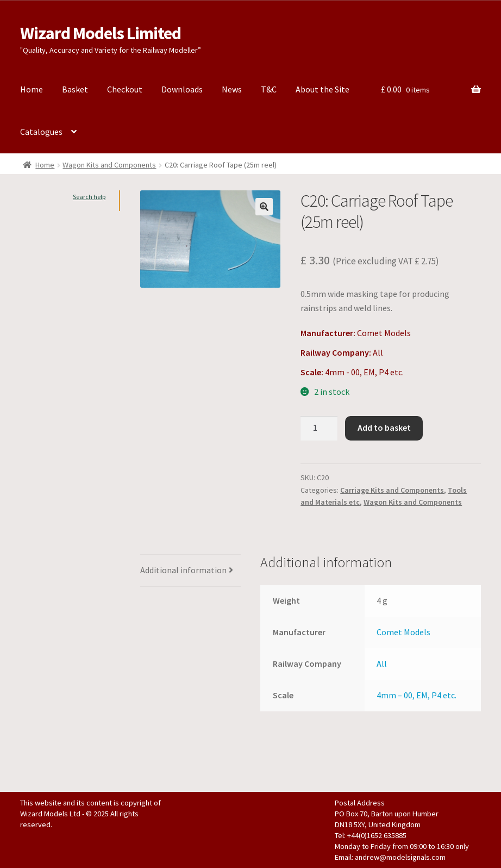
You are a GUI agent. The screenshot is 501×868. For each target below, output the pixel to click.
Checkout (125, 89)
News (232, 89)
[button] (264, 207)
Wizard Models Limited (101, 33)
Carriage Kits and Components (392, 490)
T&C (269, 89)
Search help (89, 197)
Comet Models (403, 632)
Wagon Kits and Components (109, 165)
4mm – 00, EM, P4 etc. (417, 695)
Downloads (182, 89)
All (382, 664)
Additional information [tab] (183, 570)
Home (32, 89)
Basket (75, 89)
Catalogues (41, 132)
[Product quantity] (319, 429)
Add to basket (384, 427)
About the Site (322, 89)
